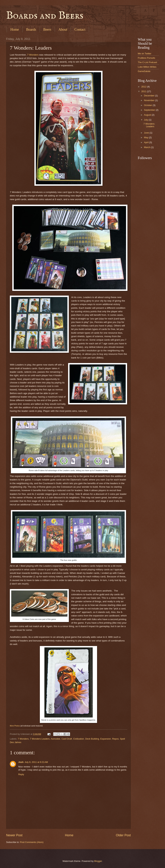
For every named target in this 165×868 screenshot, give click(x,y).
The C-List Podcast (147, 62)
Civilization (79, 739)
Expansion (106, 739)
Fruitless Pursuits (146, 58)
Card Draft (67, 739)
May (146, 137)
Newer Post (14, 835)
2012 (144, 87)
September (150, 110)
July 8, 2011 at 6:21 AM (36, 762)
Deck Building (92, 739)
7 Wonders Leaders (40, 739)
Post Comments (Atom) (32, 842)
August (148, 115)
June (147, 133)
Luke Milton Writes (147, 67)
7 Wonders (33, 55)
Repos (115, 739)
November (149, 100)
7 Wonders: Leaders (149, 125)
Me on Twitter (145, 54)
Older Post (123, 835)
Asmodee (55, 739)
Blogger (98, 861)
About (63, 29)
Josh (21, 762)
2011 (144, 91)
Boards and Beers (45, 16)
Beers (47, 29)
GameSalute (144, 71)
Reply (21, 774)
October (148, 105)
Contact (80, 29)
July (146, 120)
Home (15, 29)
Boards (31, 29)
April (146, 142)
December (149, 96)
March (147, 147)
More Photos (15, 726)
